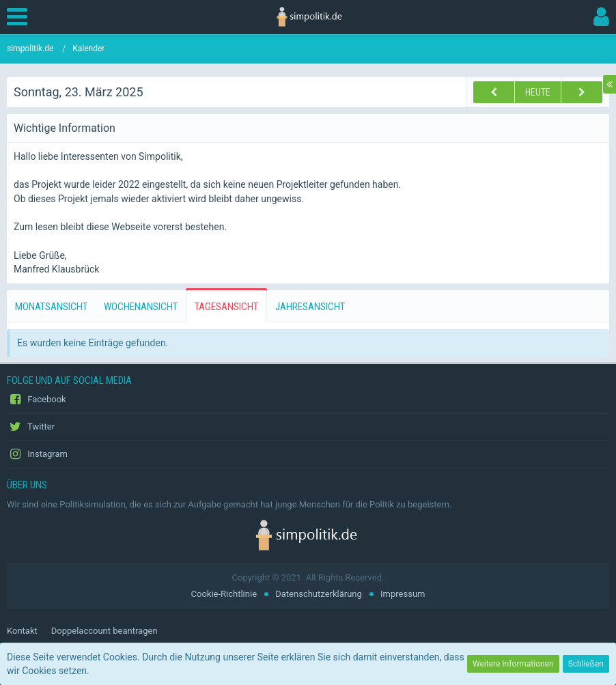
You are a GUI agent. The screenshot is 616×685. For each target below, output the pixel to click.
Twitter (31, 427)
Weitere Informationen (513, 664)
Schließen (586, 664)
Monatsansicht (51, 307)
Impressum (403, 594)
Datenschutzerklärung (319, 594)
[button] (20, 17)
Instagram (37, 454)
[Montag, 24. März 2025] (582, 92)
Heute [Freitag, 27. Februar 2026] (538, 92)
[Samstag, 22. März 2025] (494, 92)
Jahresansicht (310, 307)
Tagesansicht (226, 307)
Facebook (37, 400)
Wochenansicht (141, 307)
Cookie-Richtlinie (224, 594)
